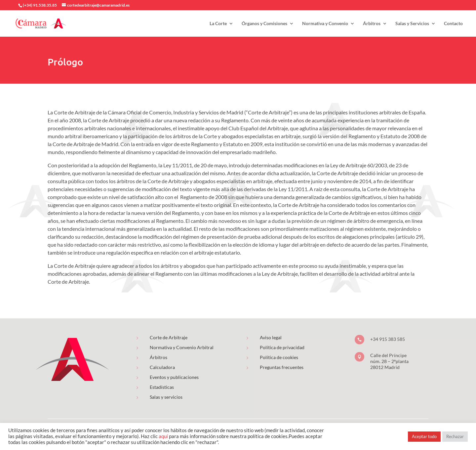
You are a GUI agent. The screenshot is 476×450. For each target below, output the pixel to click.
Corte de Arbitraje (169, 337)
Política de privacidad (282, 347)
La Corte (218, 24)
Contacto (453, 24)
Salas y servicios (166, 397)
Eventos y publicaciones (174, 377)
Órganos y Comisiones (264, 24)
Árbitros (372, 24)
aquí (163, 436)
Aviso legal (271, 337)
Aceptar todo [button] (424, 436)
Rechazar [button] (455, 436)
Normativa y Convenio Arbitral (182, 347)
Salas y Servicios (412, 24)
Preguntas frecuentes (282, 367)
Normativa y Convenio (325, 24)
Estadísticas (162, 387)
